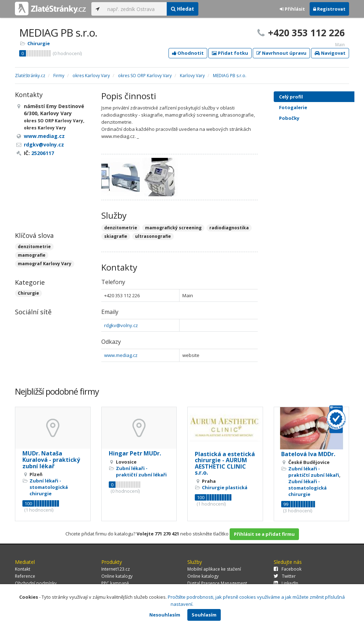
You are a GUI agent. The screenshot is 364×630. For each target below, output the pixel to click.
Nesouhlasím (165, 615)
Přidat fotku (230, 53)
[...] (135, 9)
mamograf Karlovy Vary (45, 264)
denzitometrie (34, 247)
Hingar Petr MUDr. (135, 453)
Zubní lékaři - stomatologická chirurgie (49, 487)
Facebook (288, 569)
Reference (25, 576)
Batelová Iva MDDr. (308, 454)
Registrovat (329, 9)
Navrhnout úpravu (281, 53)
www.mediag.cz (121, 355)
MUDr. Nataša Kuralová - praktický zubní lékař (51, 460)
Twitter (285, 576)
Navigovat (330, 53)
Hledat (183, 9)
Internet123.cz (116, 569)
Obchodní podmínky (36, 583)
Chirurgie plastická (225, 487)
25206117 (43, 153)
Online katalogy (117, 576)
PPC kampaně (115, 583)
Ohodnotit (188, 53)
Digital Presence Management (217, 583)
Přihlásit (292, 9)
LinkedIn (286, 583)
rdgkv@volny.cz (121, 325)
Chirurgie (39, 43)
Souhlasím (204, 615)
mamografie (32, 255)
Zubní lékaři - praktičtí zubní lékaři (141, 471)
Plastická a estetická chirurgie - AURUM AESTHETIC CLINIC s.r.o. (225, 463)
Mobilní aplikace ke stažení (214, 569)
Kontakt (23, 569)
